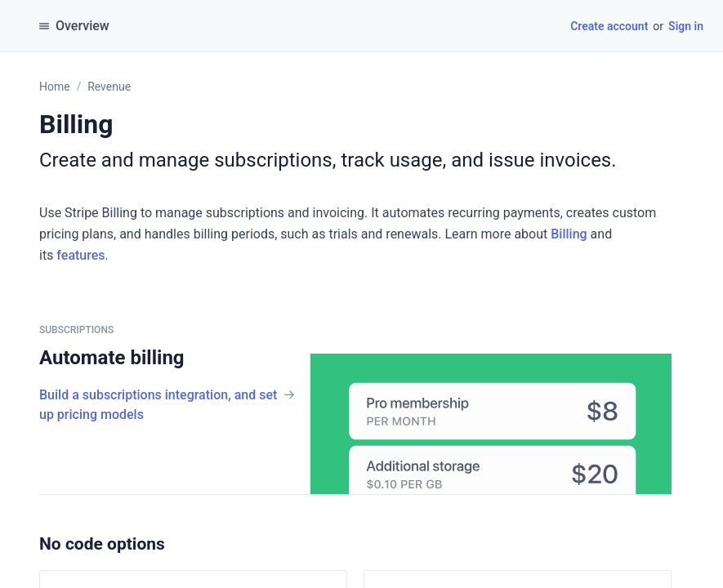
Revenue (109, 87)
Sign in (686, 26)
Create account (609, 26)
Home (55, 87)
